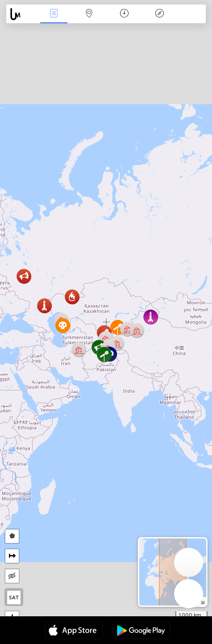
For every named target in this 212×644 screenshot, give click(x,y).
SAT (14, 597)
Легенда (159, 14)
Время (124, 14)
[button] (104, 354)
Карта (89, 14)
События (54, 14)
